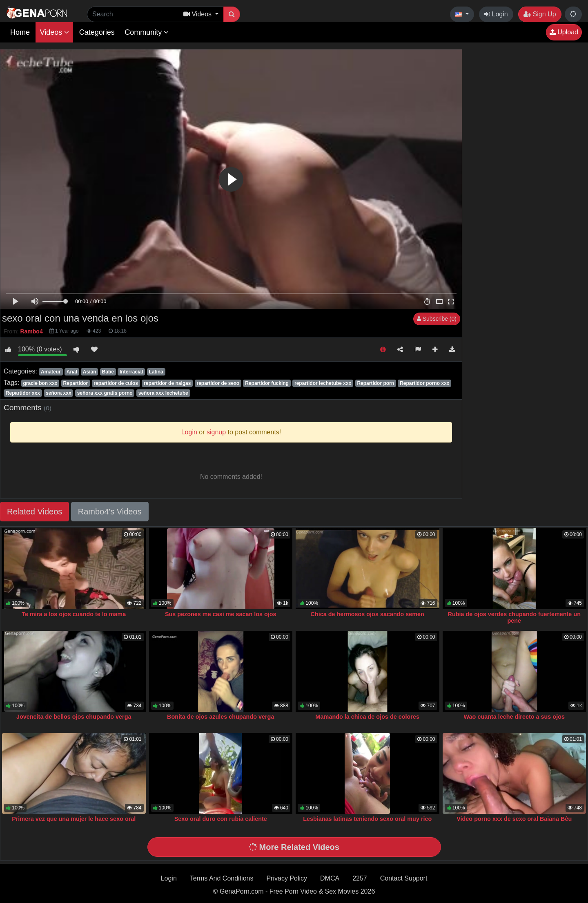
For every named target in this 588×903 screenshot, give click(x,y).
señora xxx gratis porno (105, 393)
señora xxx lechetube (163, 393)
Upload (564, 32)
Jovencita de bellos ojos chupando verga (74, 717)
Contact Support (404, 878)
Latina (156, 372)
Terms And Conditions (222, 878)
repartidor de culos (116, 383)
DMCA (330, 878)
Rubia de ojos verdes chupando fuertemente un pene (514, 617)
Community (147, 32)
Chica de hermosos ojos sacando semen (367, 614)
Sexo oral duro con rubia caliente (221, 819)
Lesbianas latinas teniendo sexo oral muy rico (367, 819)
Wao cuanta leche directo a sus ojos (514, 717)
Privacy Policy (287, 878)
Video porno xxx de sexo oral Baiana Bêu (514, 819)
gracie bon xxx (40, 383)
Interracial (131, 372)
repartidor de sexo (218, 383)
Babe (108, 372)
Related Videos (35, 512)
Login (496, 14)
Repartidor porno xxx (424, 383)
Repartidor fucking (267, 383)
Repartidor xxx (23, 393)
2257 (360, 878)
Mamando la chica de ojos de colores (367, 717)
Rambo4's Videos (110, 512)
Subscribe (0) (437, 319)
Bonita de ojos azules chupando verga (220, 717)
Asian (90, 372)
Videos (54, 32)
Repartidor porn (375, 383)
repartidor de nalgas (167, 383)
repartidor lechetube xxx (323, 383)
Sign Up (540, 14)
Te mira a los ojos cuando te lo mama (74, 614)
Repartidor (76, 383)
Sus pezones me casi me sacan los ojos (221, 614)
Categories (97, 32)
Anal (72, 372)
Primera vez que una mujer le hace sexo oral (74, 819)
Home (20, 32)
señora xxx (59, 393)
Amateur (51, 372)
